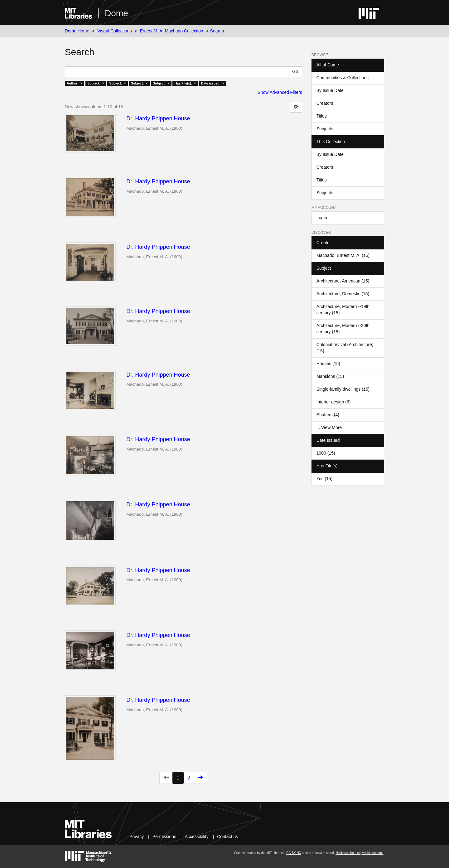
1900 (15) (326, 453)
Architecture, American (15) (343, 281)
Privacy (137, 837)
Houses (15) (328, 364)
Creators (325, 103)
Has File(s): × (185, 83)
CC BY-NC (294, 853)
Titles (322, 116)
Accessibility (196, 837)
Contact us (227, 837)
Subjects (325, 129)
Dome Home (77, 31)
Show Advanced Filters (280, 92)
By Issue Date (330, 90)
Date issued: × (213, 83)
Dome (116, 13)
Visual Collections (114, 31)
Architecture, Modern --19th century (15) (343, 310)
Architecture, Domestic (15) (343, 294)
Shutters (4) (328, 415)
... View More (329, 427)
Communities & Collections (343, 78)
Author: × (75, 83)
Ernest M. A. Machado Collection (171, 31)
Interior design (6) (334, 402)
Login (322, 218)
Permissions (164, 837)
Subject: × (96, 83)
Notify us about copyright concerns (359, 853)
